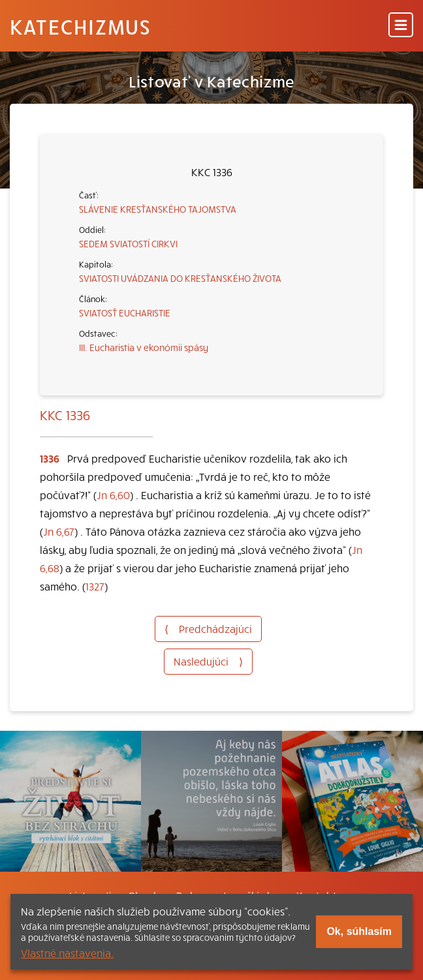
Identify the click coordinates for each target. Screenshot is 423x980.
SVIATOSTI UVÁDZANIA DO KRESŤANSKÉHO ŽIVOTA (180, 278)
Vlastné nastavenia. (67, 953)
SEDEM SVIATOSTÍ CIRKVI (128, 243)
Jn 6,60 (113, 495)
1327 (95, 586)
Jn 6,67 (59, 531)
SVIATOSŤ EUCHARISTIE (125, 313)
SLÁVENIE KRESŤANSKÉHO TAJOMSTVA (158, 209)
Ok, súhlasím (359, 931)
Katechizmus (80, 26)
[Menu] (401, 26)
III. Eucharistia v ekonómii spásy (144, 347)
